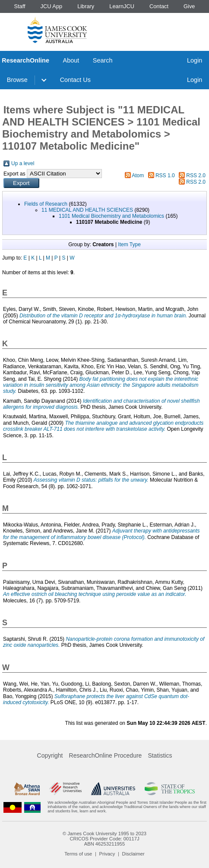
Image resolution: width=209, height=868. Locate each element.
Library (86, 6)
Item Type (129, 244)
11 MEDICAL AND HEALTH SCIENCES (87, 210)
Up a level (23, 163)
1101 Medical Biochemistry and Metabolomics (111, 216)
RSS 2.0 (196, 175)
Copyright (50, 755)
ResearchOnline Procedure (106, 755)
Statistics (160, 755)
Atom (138, 175)
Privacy (107, 854)
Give (189, 6)
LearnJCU (122, 6)
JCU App (52, 6)
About (71, 60)
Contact (159, 6)
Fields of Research (46, 204)
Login (195, 60)
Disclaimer (133, 854)
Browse (17, 80)
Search (103, 60)
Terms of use (78, 854)
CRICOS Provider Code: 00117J (104, 839)
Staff (19, 6)
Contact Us (75, 80)
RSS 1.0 (165, 175)
